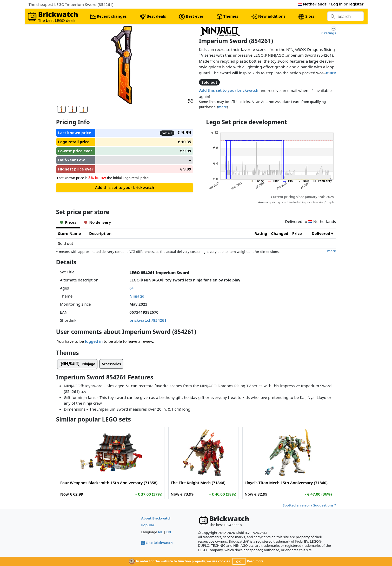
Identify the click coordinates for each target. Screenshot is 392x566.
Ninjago (137, 296)
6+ (132, 288)
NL (160, 532)
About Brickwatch (156, 518)
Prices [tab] (68, 222)
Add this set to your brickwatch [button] (229, 90)
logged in (94, 341)
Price (297, 233)
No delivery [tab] (98, 222)
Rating (261, 233)
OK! (239, 562)
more (331, 73)
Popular (148, 525)
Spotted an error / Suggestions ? (309, 505)
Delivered (321, 233)
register (356, 4)
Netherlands (312, 4)
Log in (337, 4)
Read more (255, 561)
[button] (190, 101)
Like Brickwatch (157, 543)
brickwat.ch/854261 (148, 320)
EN (169, 532)
